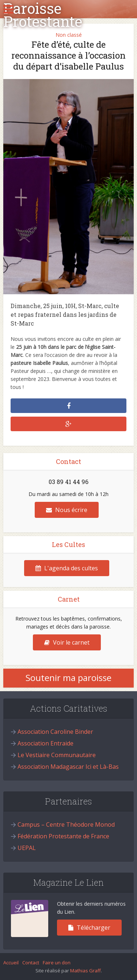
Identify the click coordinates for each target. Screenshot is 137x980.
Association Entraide (45, 743)
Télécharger (89, 928)
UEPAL (27, 848)
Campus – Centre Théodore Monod (66, 824)
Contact (31, 963)
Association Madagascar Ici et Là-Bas (68, 767)
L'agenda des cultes (67, 568)
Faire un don (57, 963)
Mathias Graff (85, 971)
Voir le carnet (67, 642)
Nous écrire (67, 510)
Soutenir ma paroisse (68, 678)
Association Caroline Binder (55, 732)
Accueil (11, 963)
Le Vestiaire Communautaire (57, 755)
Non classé (69, 35)
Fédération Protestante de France (63, 836)
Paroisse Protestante (43, 15)
